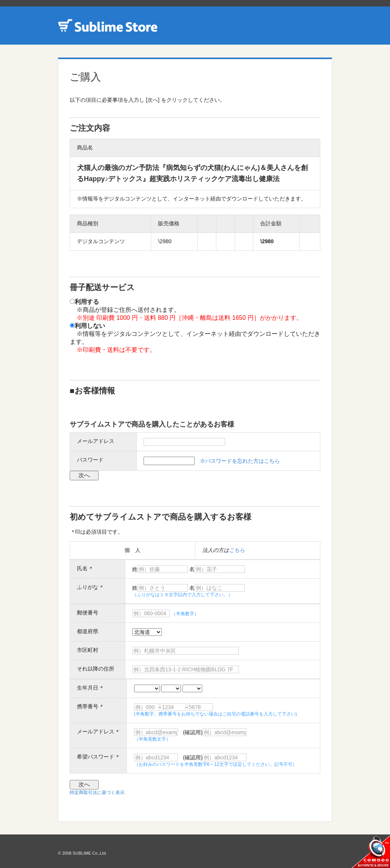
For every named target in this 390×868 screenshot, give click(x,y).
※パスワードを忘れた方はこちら (240, 461)
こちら (237, 550)
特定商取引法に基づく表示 (97, 793)
